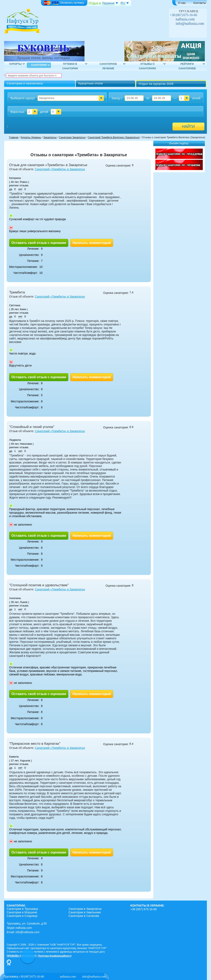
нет (20, 189)
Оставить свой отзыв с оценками (39, 243)
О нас (182, 3)
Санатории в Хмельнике (85, 912)
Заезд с (117, 98)
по (148, 98)
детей (44, 112)
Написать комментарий (92, 243)
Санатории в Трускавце (22, 909)
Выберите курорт (23, 98)
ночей (196, 98)
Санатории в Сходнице (22, 916)
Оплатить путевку (64, 3)
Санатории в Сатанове (84, 916)
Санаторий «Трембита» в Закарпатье (60, 169)
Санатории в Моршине (22, 912)
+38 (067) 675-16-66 (184, 15)
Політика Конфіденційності (55, 956)
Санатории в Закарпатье (85, 909)
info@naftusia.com (190, 24)
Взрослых (17, 112)
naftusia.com (185, 19)
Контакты (200, 3)
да (11, 189)
